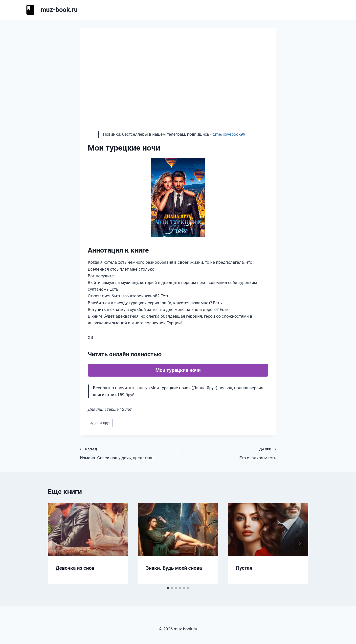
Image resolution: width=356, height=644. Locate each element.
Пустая (244, 568)
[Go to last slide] (57, 543)
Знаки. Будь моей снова (174, 568)
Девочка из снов (75, 568)
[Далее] (299, 543)
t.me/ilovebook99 (229, 134)
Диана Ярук (100, 423)
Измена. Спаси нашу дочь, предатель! (127, 453)
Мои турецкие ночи (178, 370)
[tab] (168, 588)
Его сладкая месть (229, 453)
